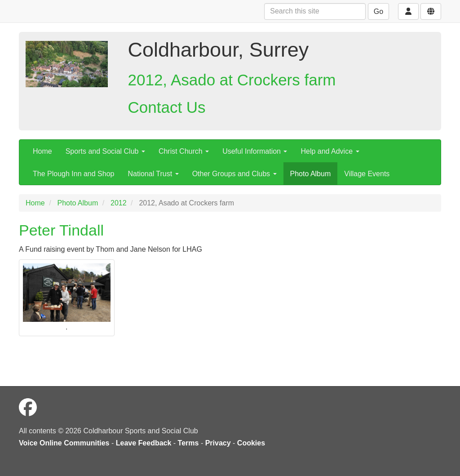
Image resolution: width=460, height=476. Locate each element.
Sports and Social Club (105, 151)
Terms (188, 443)
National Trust (153, 174)
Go (378, 11)
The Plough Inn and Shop (73, 174)
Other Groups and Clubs (234, 174)
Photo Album (311, 174)
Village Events (367, 174)
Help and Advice (330, 151)
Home (42, 151)
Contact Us (167, 107)
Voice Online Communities (64, 443)
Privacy (218, 443)
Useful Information (255, 151)
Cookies (251, 443)
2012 (119, 203)
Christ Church (184, 151)
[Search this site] (315, 11)
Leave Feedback (144, 443)
